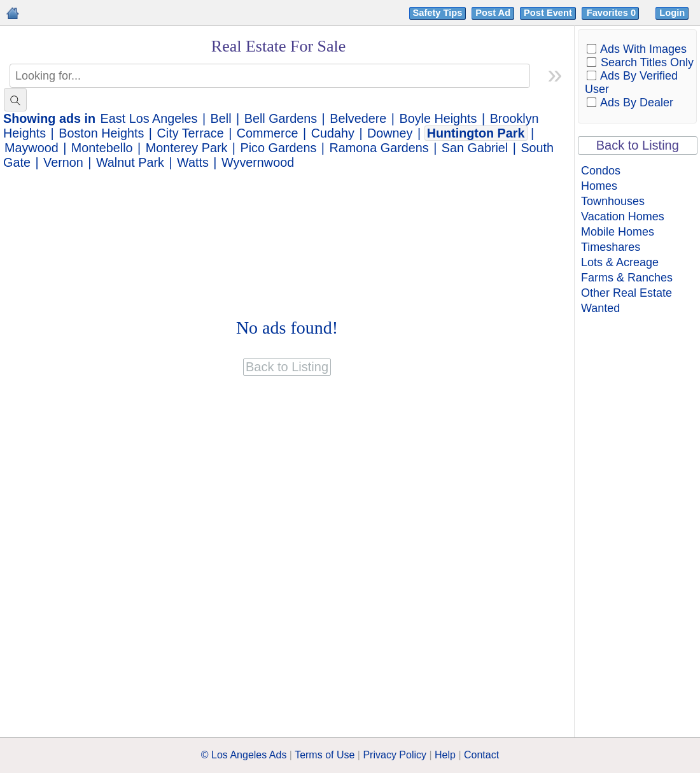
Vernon (63, 162)
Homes (599, 186)
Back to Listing (638, 145)
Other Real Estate (626, 293)
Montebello (102, 148)
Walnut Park (130, 162)
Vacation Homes (623, 216)
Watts (193, 162)
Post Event (548, 13)
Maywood (31, 148)
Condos (601, 171)
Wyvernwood (258, 162)
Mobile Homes (618, 232)
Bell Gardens (281, 118)
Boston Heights (101, 133)
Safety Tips (438, 13)
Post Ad (493, 13)
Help (445, 755)
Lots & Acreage (620, 262)
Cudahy (333, 133)
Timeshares (611, 247)
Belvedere (358, 118)
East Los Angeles (149, 118)
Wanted (600, 308)
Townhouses (613, 201)
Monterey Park (187, 148)
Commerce (268, 133)
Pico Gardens (279, 148)
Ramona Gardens (379, 148)
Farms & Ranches (627, 278)
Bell (221, 118)
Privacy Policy (395, 755)
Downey (390, 133)
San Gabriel (475, 148)
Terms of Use (325, 755)
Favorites (612, 13)
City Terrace (191, 133)
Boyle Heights (438, 118)
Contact (481, 755)
